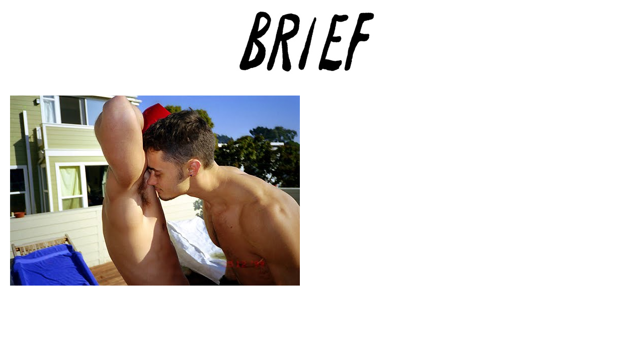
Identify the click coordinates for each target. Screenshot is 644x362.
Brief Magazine (322, 48)
